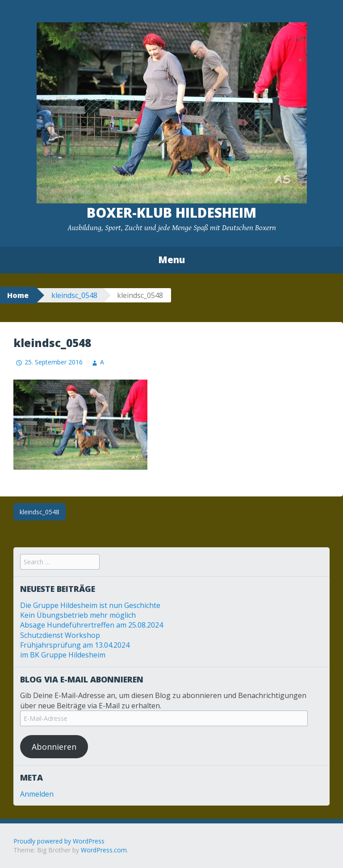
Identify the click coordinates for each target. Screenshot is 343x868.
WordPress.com (104, 850)
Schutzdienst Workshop (60, 635)
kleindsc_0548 (74, 295)
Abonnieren (54, 747)
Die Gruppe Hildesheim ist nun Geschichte (90, 605)
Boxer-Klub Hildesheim (171, 213)
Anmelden (37, 794)
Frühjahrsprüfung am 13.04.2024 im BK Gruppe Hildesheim (75, 650)
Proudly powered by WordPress (59, 841)
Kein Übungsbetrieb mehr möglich (78, 615)
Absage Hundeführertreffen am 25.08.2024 (92, 625)
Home (18, 295)
